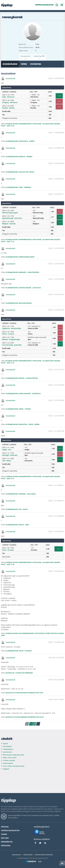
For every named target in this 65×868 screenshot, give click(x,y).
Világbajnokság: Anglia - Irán (17, 525)
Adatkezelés (28, 855)
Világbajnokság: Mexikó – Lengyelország (22, 378)
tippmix (6, 744)
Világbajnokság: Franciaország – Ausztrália (23, 394)
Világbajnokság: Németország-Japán (20, 257)
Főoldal (5, 827)
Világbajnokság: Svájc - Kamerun (18, 187)
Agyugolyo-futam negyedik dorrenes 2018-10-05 (24, 693)
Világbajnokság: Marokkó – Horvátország (22, 272)
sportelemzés (8, 752)
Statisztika (36, 64)
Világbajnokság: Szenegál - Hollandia (21, 494)
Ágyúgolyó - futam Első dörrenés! (19, 673)
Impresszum (17, 855)
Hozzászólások (10, 64)
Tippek (24, 64)
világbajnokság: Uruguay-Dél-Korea (20, 172)
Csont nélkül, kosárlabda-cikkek (14, 766)
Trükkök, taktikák (9, 760)
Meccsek (5, 838)
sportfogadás (7, 746)
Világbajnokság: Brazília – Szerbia (19, 157)
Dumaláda (6, 846)
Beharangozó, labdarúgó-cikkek (14, 755)
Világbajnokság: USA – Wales (17, 509)
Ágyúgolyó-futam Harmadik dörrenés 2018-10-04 (25, 717)
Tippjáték (6, 769)
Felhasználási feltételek (44, 855)
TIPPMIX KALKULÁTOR (44, 5)
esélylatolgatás (8, 749)
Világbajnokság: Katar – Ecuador (19, 651)
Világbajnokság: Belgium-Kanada (19, 303)
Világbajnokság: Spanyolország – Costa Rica (23, 288)
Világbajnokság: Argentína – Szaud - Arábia (22, 424)
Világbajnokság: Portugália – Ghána (20, 141)
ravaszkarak (10, 78)
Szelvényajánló (8, 763)
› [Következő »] (38, 724)
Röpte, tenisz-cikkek (10, 758)
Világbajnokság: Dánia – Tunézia (18, 409)
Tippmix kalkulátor (10, 831)
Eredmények (7, 842)
